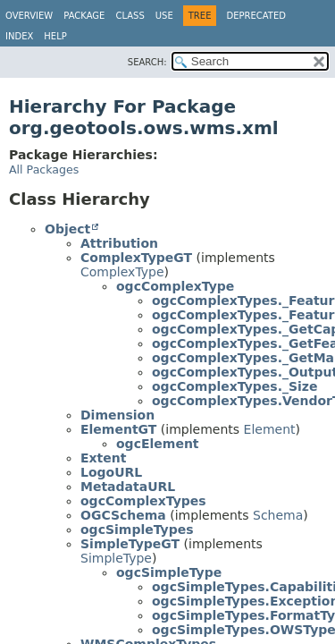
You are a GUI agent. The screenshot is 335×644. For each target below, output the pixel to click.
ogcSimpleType (169, 572)
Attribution (119, 243)
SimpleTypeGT (130, 544)
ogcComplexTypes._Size (234, 386)
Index (19, 36)
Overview (29, 16)
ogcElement (158, 444)
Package (84, 16)
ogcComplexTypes (143, 501)
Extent (103, 458)
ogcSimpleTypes (137, 530)
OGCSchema (123, 515)
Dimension (117, 415)
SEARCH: (147, 62)
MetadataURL (128, 487)
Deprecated (256, 16)
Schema (278, 515)
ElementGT (118, 429)
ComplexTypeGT (136, 258)
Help (55, 36)
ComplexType (122, 272)
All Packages (44, 169)
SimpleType (116, 558)
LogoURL (111, 472)
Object (67, 229)
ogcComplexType (175, 286)
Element (270, 429)
